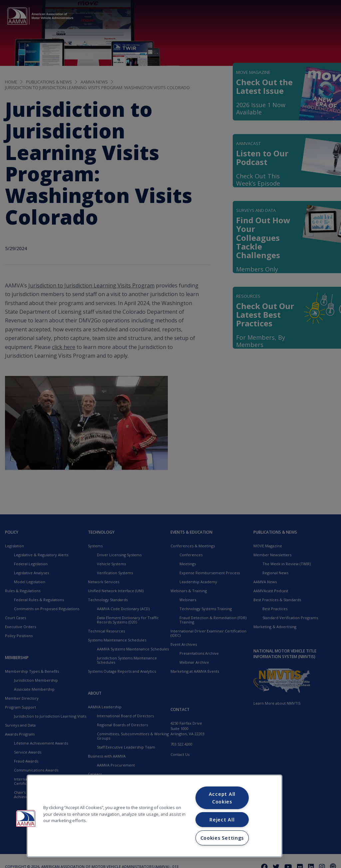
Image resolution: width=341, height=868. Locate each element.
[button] (26, 818)
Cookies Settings (222, 838)
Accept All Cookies (222, 798)
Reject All (222, 820)
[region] (155, 816)
